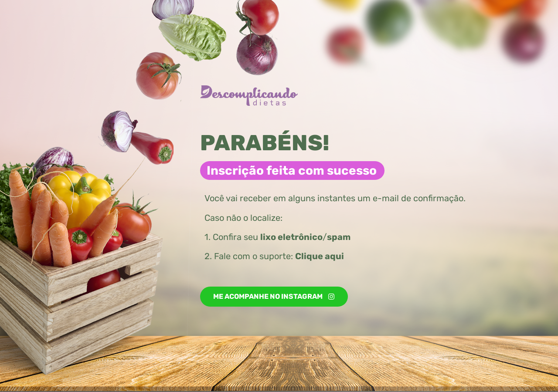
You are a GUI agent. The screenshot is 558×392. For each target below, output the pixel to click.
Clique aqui (320, 256)
